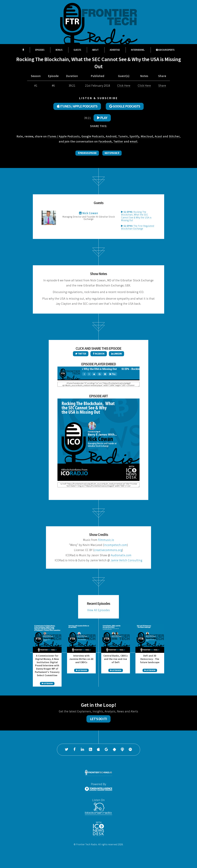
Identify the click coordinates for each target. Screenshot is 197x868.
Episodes (40, 50)
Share (162, 86)
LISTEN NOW (47, 683)
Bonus (59, 50)
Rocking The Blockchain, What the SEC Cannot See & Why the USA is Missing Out (136, 216)
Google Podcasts (93, 136)
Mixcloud (147, 136)
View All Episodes (99, 610)
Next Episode (112, 153)
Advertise (115, 50)
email (134, 141)
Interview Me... (138, 50)
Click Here (124, 86)
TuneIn (123, 136)
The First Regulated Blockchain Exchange (138, 227)
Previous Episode (87, 153)
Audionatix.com (121, 555)
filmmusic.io (106, 540)
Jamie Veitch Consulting (126, 560)
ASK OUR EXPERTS (165, 50)
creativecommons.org (108, 550)
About (95, 50)
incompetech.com (115, 545)
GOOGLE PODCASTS (125, 106)
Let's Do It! (99, 719)
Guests (77, 50)
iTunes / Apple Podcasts (64, 136)
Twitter (118, 141)
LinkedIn (116, 354)
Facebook (105, 141)
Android (111, 136)
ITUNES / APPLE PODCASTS (77, 106)
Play (102, 118)
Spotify (134, 136)
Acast (158, 136)
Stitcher (174, 136)
